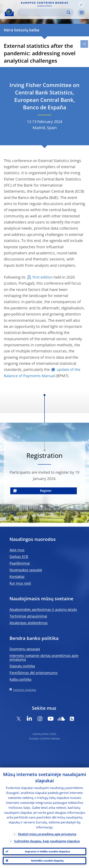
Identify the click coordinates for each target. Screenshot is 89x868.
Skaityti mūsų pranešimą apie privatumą (47, 834)
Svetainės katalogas (25, 690)
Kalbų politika (20, 679)
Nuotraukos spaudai (26, 570)
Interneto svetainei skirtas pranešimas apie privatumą (44, 657)
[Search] (42, 12)
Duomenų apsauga (25, 649)
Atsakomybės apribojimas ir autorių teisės (43, 609)
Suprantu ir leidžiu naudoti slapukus (47, 851)
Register (46, 491)
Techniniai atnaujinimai (28, 616)
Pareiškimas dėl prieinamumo (34, 673)
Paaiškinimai (20, 563)
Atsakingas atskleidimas (29, 623)
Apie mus (17, 550)
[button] (81, 4)
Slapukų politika (22, 666)
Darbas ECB (19, 557)
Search (69, 12)
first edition (43, 277)
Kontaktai (17, 577)
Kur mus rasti (20, 583)
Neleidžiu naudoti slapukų (47, 861)
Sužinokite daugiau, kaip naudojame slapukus (47, 841)
